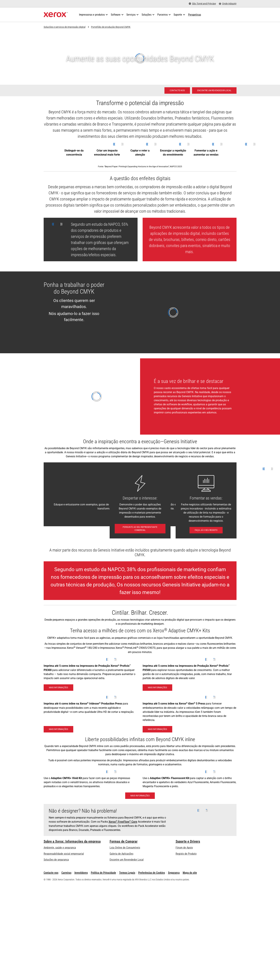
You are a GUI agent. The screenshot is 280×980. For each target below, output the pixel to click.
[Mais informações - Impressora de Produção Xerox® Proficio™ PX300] (58, 688)
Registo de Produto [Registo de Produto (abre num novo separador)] (186, 854)
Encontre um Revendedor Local (127, 860)
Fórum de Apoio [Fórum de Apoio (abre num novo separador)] (184, 848)
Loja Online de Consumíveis (125, 848)
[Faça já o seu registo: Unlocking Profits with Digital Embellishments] (206, 530)
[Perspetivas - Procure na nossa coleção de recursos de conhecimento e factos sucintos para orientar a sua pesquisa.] (195, 15)
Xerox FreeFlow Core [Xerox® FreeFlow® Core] (123, 822)
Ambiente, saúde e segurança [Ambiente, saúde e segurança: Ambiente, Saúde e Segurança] (60, 848)
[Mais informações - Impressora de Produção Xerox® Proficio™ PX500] (157, 688)
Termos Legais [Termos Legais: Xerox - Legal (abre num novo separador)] (127, 873)
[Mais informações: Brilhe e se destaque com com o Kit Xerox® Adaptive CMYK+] (140, 796)
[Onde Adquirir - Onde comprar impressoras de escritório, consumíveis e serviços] (228, 4)
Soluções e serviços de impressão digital (65, 27)
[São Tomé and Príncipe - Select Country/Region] (202, 4)
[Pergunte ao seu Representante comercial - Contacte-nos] (140, 529)
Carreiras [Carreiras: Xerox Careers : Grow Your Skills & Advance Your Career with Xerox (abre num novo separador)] (66, 873)
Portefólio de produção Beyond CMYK (111, 27)
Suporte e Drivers (188, 841)
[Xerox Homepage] (56, 15)
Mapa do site (190, 873)
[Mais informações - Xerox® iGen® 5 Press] (157, 729)
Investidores (81, 873)
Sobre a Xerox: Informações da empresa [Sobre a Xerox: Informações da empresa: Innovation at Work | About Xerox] (72, 841)
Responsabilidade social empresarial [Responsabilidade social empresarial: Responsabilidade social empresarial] (64, 854)
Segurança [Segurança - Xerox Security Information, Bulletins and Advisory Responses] (174, 873)
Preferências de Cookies (152, 873)
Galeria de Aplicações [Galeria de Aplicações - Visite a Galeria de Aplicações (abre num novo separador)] (121, 854)
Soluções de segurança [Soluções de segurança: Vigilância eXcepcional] (56, 860)
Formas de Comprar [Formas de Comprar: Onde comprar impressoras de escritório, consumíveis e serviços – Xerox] (124, 841)
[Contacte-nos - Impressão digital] (177, 90)
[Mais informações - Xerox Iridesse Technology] (58, 729)
